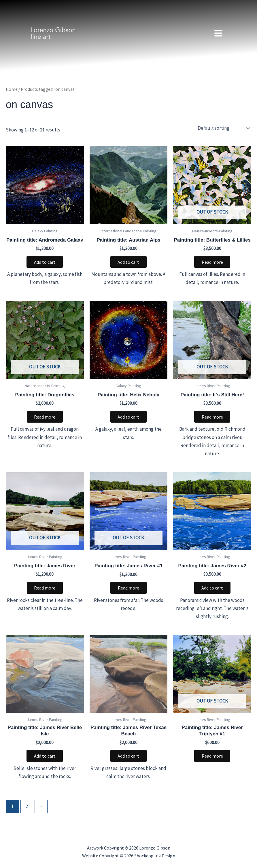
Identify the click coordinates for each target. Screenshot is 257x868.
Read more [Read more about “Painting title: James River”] (45, 590)
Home (12, 89)
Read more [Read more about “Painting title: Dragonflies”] (45, 418)
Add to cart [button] (45, 262)
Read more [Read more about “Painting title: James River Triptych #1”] (212, 758)
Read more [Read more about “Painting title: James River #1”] (128, 590)
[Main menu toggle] (218, 33)
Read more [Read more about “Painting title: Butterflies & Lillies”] (212, 262)
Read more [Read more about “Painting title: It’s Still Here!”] (212, 418)
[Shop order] (223, 128)
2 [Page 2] (27, 809)
